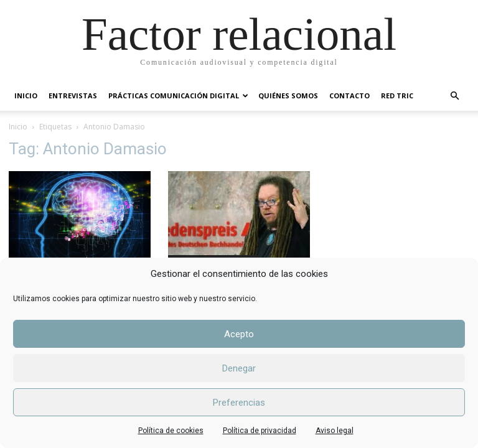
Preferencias (239, 403)
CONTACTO (349, 96)
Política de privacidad (260, 431)
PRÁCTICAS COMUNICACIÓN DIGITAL (178, 96)
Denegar (239, 368)
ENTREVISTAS (73, 96)
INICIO (26, 96)
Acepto (239, 334)
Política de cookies (171, 431)
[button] (454, 96)
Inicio (18, 127)
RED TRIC (397, 96)
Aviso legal (335, 431)
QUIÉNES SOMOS (288, 96)
